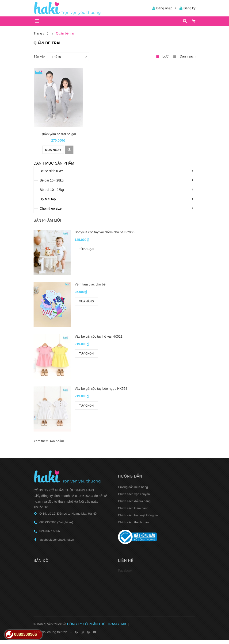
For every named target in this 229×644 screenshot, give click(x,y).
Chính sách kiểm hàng (133, 420)
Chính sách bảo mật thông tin (138, 427)
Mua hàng (86, 279)
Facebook (125, 482)
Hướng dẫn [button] (130, 388)
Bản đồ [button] (41, 472)
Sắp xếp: (40, 56)
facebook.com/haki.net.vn (57, 452)
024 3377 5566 (50, 443)
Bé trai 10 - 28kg (52, 190)
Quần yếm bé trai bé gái (58, 134)
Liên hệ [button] (126, 472)
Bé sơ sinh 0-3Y (51, 171)
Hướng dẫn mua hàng (133, 399)
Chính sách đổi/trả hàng (134, 413)
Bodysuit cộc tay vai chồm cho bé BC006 (105, 232)
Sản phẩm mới (47, 220)
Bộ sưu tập (48, 199)
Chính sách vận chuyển (134, 406)
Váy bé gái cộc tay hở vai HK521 (99, 293)
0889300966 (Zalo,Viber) (56, 434)
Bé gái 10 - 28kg (52, 180)
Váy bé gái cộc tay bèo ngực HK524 (101, 323)
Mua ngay (53, 150)
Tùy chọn (86, 249)
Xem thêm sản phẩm (49, 353)
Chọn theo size (51, 208)
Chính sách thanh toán (133, 434)
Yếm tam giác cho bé (90, 262)
